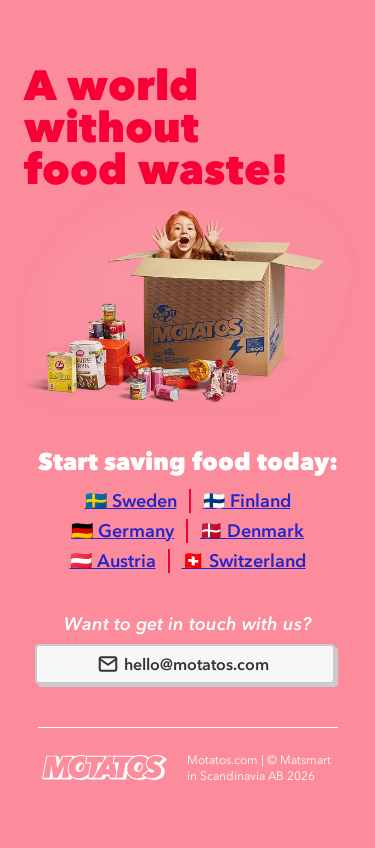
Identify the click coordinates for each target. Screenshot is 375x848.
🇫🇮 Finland (247, 501)
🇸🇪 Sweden (131, 501)
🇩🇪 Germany (122, 531)
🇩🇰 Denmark (252, 531)
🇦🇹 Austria (113, 561)
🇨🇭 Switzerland (244, 561)
